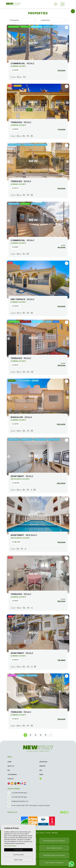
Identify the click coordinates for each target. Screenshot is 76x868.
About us (11, 766)
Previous (9, 44)
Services (42, 766)
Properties (43, 762)
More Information (10, 846)
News (41, 774)
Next (67, 44)
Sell (41, 770)
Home (9, 762)
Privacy (42, 833)
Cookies (48, 833)
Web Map (55, 833)
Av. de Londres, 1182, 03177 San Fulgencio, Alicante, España (31, 805)
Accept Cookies (18, 850)
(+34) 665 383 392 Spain (19, 797)
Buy (9, 770)
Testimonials (12, 774)
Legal (37, 833)
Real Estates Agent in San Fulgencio (54, 841)
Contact (11, 779)
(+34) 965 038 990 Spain (19, 793)
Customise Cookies (18, 855)
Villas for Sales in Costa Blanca (54, 863)
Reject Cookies (18, 860)
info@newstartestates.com (20, 801)
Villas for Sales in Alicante (54, 848)
